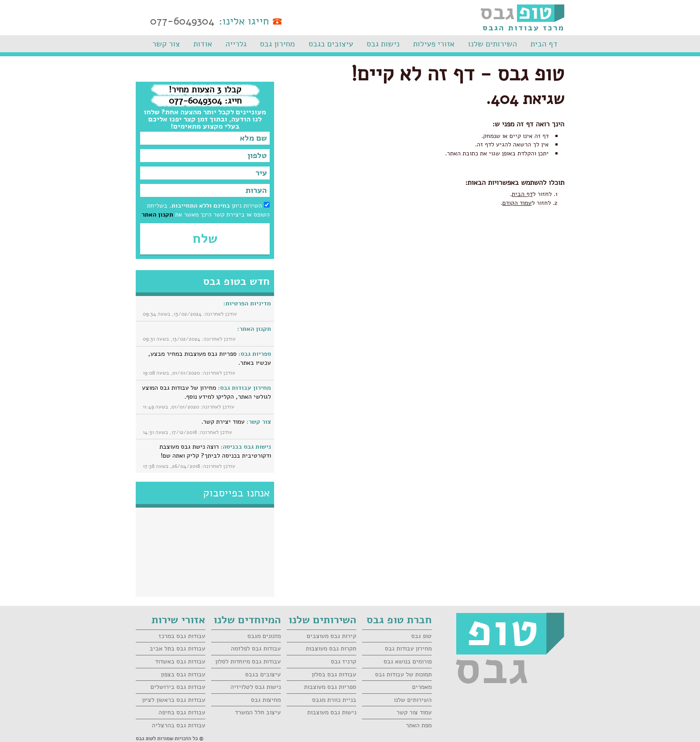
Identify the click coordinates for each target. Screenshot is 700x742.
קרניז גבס (344, 661)
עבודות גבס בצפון (183, 674)
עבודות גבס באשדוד (180, 661)
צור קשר (166, 44)
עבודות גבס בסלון (334, 674)
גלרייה (236, 44)
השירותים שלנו (492, 44)
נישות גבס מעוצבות (332, 712)
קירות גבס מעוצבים (331, 636)
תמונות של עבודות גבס (403, 674)
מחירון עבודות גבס (408, 648)
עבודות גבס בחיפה (182, 712)
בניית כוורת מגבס (334, 700)
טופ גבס (421, 636)
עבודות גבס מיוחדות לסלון (248, 661)
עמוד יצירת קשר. (236, 422)
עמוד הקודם (517, 203)
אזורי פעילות (434, 44)
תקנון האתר (157, 215)
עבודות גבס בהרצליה (179, 725)
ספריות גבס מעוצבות (330, 687)
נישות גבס (383, 44)
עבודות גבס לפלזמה (256, 648)
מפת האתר (419, 725)
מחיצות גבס (266, 700)
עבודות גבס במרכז (182, 636)
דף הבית (544, 44)
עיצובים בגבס (331, 44)
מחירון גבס (277, 44)
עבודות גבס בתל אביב (177, 648)
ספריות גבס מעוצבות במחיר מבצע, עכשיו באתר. (210, 358)
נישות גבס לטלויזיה (256, 687)
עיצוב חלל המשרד (258, 712)
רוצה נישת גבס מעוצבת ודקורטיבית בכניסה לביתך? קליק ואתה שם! (215, 451)
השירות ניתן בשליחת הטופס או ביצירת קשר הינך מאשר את (206, 210)
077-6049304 (182, 21)
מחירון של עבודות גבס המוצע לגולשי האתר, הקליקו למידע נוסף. (206, 392)
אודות (203, 44)
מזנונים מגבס (264, 636)
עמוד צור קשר (414, 712)
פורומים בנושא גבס (408, 661)
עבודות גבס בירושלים (178, 687)
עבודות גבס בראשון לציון (174, 700)
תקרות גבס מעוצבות (331, 648)
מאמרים (422, 687)
